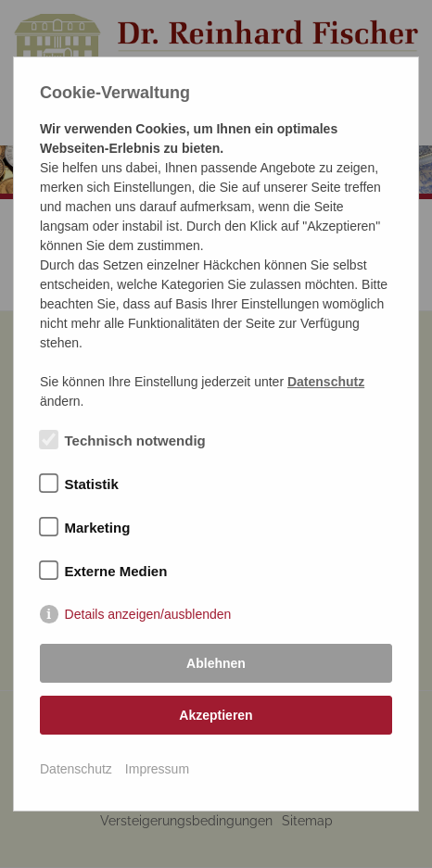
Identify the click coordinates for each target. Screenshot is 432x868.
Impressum (157, 769)
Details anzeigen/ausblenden (148, 614)
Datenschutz (76, 769)
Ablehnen (216, 663)
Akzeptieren (216, 715)
